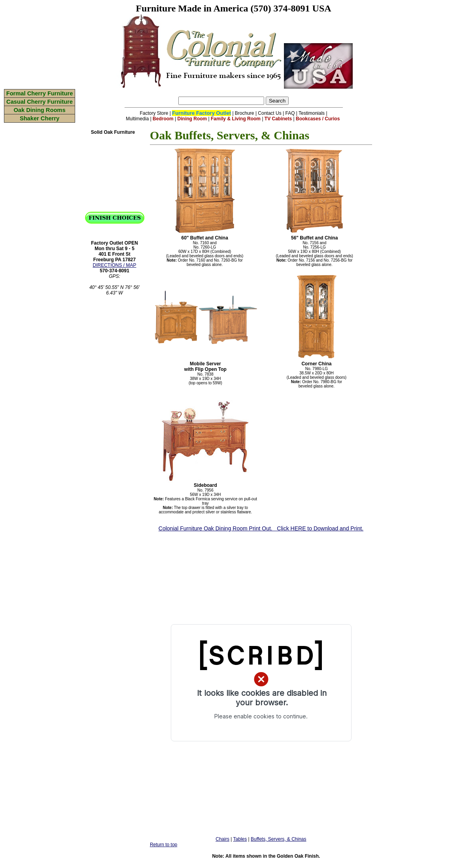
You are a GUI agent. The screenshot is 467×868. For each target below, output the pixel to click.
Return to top (164, 845)
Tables (240, 839)
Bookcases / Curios (318, 119)
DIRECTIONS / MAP (114, 265)
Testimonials (312, 113)
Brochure (245, 113)
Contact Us (269, 113)
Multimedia (137, 119)
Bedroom (163, 119)
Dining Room (192, 119)
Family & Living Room (236, 119)
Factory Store (154, 113)
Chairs (222, 839)
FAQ (290, 113)
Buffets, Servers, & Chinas (279, 839)
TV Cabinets (278, 119)
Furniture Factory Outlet (201, 113)
